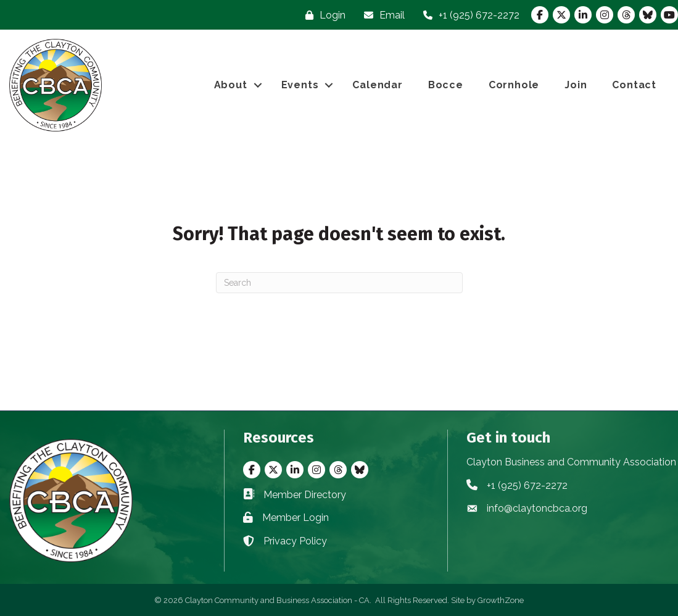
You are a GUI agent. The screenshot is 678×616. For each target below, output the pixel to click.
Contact (634, 85)
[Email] (381, 15)
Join (576, 85)
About (231, 85)
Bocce (446, 85)
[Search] (339, 283)
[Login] (322, 15)
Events (300, 85)
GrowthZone (501, 600)
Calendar (377, 85)
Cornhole (514, 85)
